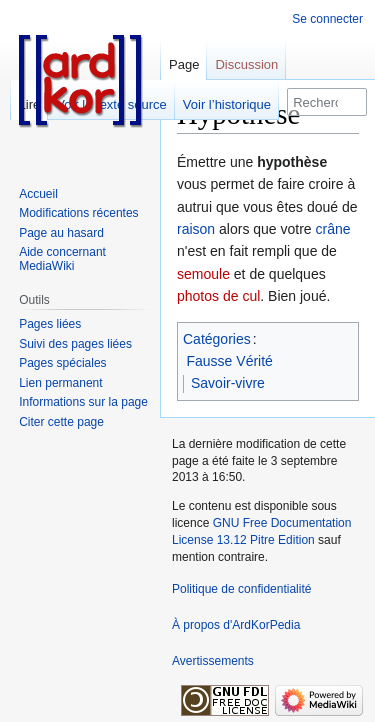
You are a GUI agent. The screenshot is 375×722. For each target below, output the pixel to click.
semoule (203, 274)
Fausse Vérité (230, 361)
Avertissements (213, 661)
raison (196, 229)
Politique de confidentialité (241, 589)
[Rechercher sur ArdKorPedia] (327, 102)
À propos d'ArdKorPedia (236, 625)
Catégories (217, 339)
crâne (333, 229)
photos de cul (218, 296)
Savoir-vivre (228, 383)
